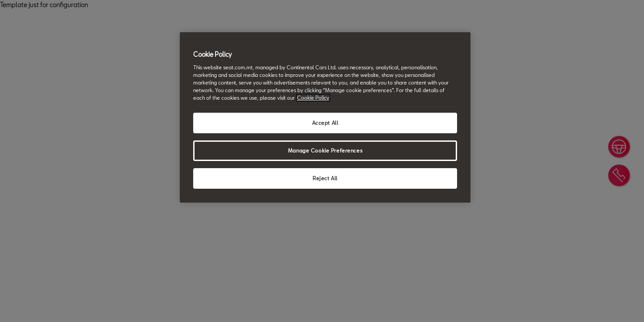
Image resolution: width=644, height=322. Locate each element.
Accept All (325, 123)
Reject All (325, 178)
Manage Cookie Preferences (325, 150)
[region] (325, 117)
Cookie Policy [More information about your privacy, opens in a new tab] (313, 98)
